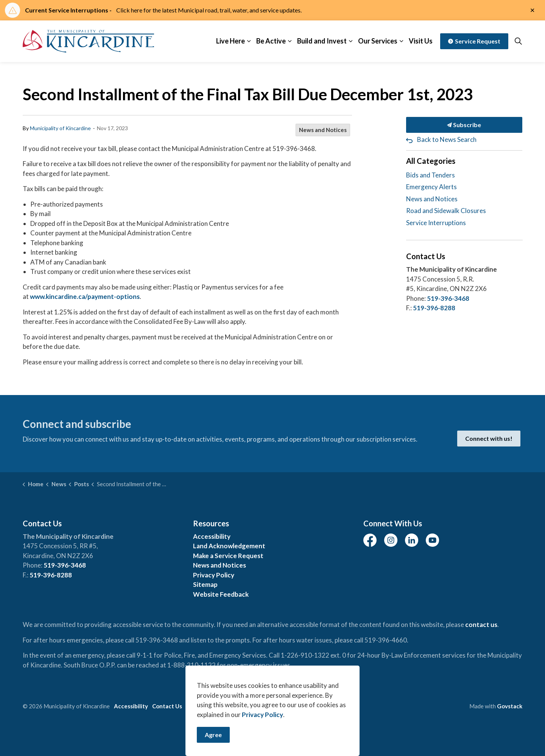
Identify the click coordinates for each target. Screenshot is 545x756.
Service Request (474, 41)
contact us (481, 625)
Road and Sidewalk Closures (446, 211)
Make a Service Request (228, 556)
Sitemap (205, 584)
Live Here (230, 41)
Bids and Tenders (431, 175)
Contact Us (167, 706)
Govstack (510, 706)
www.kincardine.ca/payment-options (85, 296)
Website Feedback (221, 594)
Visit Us (421, 41)
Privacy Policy (214, 575)
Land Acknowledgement (229, 546)
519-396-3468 (448, 298)
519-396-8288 (434, 308)
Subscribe (464, 125)
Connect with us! (489, 439)
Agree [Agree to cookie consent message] (213, 735)
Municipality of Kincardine (60, 128)
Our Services (378, 41)
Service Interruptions (436, 223)
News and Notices (323, 130)
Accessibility (212, 536)
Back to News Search (447, 139)
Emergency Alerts (431, 187)
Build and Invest (322, 41)
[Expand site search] (518, 41)
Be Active (271, 41)
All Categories (431, 161)
